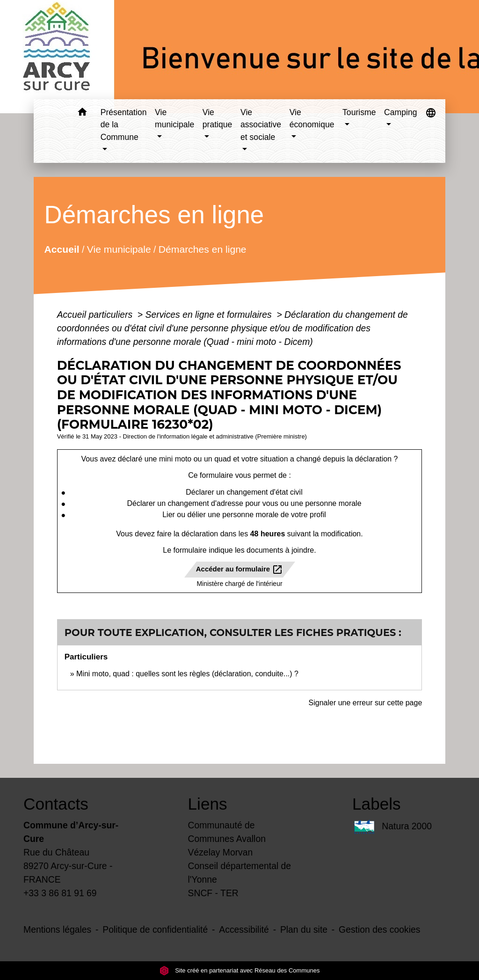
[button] (83, 113)
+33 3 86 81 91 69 (60, 893)
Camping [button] (400, 112)
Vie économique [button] (312, 118)
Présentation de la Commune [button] (124, 125)
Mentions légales (57, 929)
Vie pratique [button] (218, 118)
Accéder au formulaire (240, 570)
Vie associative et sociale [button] (261, 125)
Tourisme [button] (359, 112)
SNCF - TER (213, 893)
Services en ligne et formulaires (210, 314)
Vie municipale (119, 249)
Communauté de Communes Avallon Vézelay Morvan (227, 839)
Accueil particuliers (96, 314)
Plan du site (304, 929)
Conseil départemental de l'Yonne (240, 873)
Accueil (62, 249)
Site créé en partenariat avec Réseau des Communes (240, 970)
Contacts (56, 804)
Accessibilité (244, 929)
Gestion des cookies (379, 929)
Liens (208, 804)
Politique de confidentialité (155, 929)
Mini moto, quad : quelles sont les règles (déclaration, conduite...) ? (187, 674)
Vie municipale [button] (174, 118)
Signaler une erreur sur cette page (366, 703)
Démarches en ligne (203, 249)
